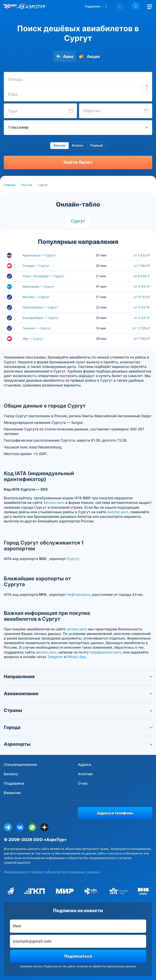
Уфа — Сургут (33, 339)
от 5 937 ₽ (142, 307)
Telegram (55, 657)
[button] (97, 7)
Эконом (60, 146)
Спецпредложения (20, 765)
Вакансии (12, 793)
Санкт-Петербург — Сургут (44, 276)
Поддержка (14, 783)
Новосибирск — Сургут (40, 307)
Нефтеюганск (79, 595)
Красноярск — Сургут (39, 255)
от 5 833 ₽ (142, 255)
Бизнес (78, 146)
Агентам (85, 774)
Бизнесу (11, 774)
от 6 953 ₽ (142, 276)
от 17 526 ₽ (141, 328)
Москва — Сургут (36, 297)
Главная (10, 185)
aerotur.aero (77, 629)
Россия (27, 185)
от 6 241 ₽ (142, 318)
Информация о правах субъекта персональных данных (52, 872)
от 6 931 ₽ (142, 287)
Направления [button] (78, 677)
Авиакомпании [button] (78, 694)
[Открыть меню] (150, 7)
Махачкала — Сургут (39, 286)
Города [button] (78, 728)
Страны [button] (78, 711)
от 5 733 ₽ (142, 297)
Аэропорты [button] (78, 744)
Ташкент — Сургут (37, 328)
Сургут (78, 221)
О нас (83, 783)
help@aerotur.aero (105, 652)
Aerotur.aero (54, 503)
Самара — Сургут (36, 266)
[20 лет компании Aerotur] (10, 7)
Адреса (85, 765)
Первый (96, 146)
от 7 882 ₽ (142, 266)
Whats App (76, 657)
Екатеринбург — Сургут (41, 318)
